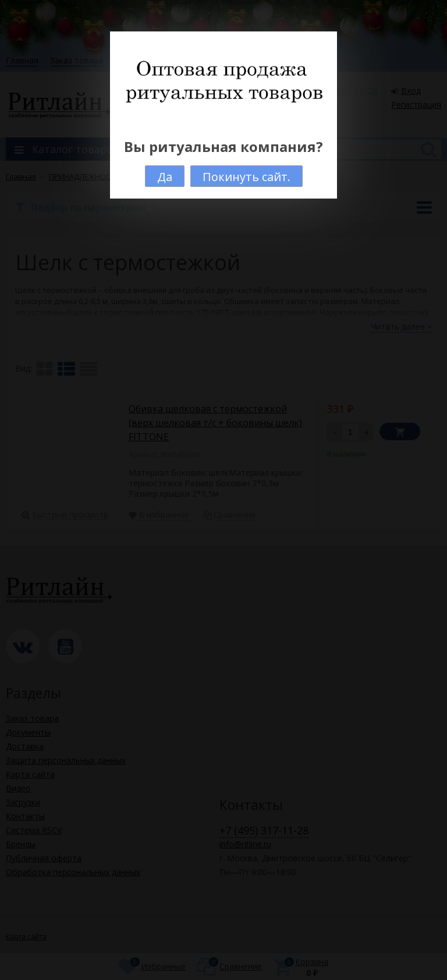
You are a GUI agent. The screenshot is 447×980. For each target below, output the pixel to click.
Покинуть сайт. (246, 177)
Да (165, 177)
